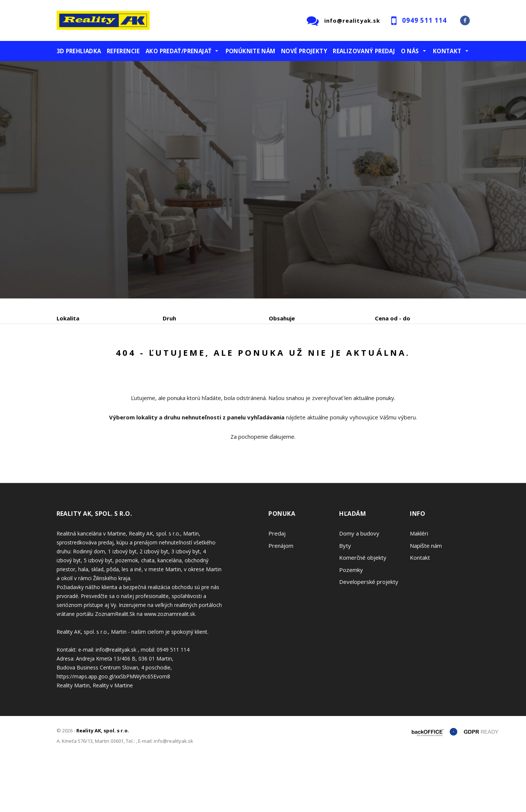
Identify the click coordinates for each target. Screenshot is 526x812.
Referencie (123, 51)
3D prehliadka (79, 51)
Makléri (419, 590)
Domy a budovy (359, 590)
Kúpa (168, 357)
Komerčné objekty (363, 614)
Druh (169, 318)
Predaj (80, 357)
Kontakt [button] (447, 51)
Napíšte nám (426, 602)
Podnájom (213, 357)
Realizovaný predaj (364, 51)
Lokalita (68, 318)
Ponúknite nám (251, 51)
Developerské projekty (369, 638)
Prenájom (125, 357)
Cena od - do (393, 318)
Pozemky (351, 626)
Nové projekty (304, 51)
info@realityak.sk (352, 20)
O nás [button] (410, 51)
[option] (263, 180)
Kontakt (420, 614)
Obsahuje (282, 318)
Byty (345, 602)
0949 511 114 (424, 20)
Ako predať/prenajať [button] (178, 51)
